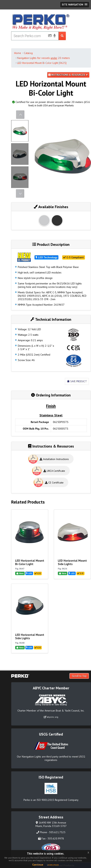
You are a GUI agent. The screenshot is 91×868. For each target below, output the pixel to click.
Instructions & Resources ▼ (68, 75)
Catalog (28, 53)
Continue (38, 865)
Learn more (53, 865)
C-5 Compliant (73, 257)
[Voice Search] (55, 36)
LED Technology (47, 257)
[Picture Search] (49, 36)
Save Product (77, 381)
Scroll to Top (79, 676)
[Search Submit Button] (62, 36)
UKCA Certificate (54, 471)
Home (18, 53)
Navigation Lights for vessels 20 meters (43, 58)
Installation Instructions (54, 459)
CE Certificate (54, 483)
